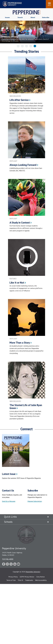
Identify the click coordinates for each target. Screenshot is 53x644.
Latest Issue (9, 474)
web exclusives (15, 96)
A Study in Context (20, 223)
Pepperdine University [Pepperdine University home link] (10, 2)
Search (20, 17)
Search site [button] (16, 3)
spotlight (13, 161)
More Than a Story (20, 343)
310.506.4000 (8, 559)
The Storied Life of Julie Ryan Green (26, 407)
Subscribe (46, 17)
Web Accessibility (41, 580)
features (13, 279)
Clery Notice (40, 577)
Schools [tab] (8, 522)
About (33, 17)
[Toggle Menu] (49, 4)
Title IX (20, 580)
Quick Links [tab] (10, 517)
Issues (7, 17)
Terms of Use (11, 580)
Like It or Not (17, 283)
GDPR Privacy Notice (27, 577)
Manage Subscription (35, 501)
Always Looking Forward (23, 165)
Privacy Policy (13, 577)
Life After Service (19, 100)
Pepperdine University (33, 572)
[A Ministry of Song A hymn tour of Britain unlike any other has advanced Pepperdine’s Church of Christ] (25, 37)
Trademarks (29, 580)
